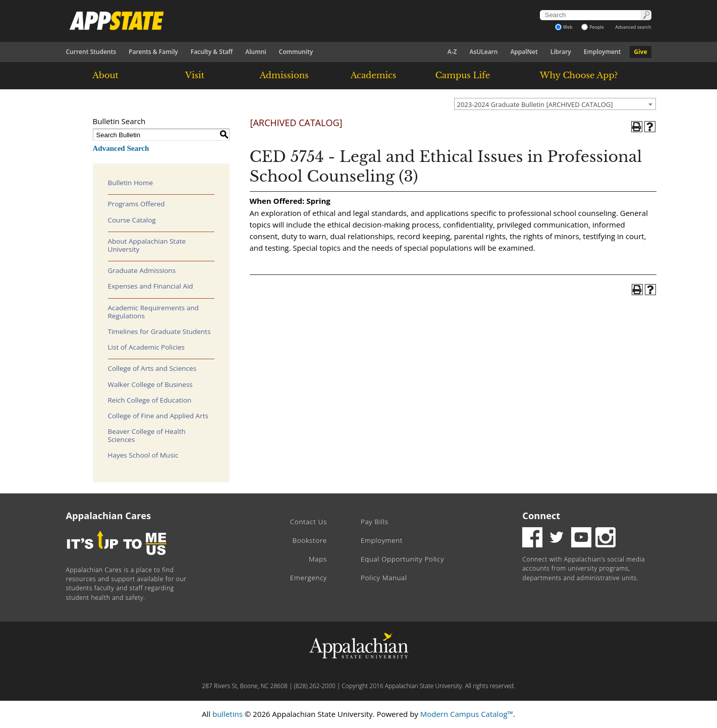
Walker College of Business (150, 384)
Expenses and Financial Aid (151, 286)
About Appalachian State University (147, 245)
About (105, 75)
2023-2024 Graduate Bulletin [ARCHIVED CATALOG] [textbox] (535, 104)
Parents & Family (153, 52)
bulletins (228, 714)
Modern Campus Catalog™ (467, 714)
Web (564, 27)
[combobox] (555, 104)
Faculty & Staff (212, 52)
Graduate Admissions (142, 270)
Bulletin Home (131, 183)
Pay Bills (375, 522)
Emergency (309, 578)
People (593, 27)
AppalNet (524, 52)
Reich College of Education (150, 400)
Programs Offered (136, 204)
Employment (602, 52)
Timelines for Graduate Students (159, 331)
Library (561, 52)
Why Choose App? (579, 75)
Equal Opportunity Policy (402, 559)
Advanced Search (121, 148)
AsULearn (484, 52)
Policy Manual (384, 578)
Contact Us (309, 522)
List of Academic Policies (147, 347)
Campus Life (463, 75)
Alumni (256, 52)
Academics (374, 75)
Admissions (284, 75)
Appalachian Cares (109, 516)
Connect (541, 516)
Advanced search (633, 27)
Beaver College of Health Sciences (147, 435)
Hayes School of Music (143, 455)
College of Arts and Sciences (152, 368)
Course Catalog (132, 220)
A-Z (452, 52)
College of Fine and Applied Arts (158, 416)
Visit (195, 75)
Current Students (91, 52)
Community (296, 52)
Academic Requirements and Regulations (153, 312)
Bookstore (310, 540)
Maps (318, 559)
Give (640, 52)
